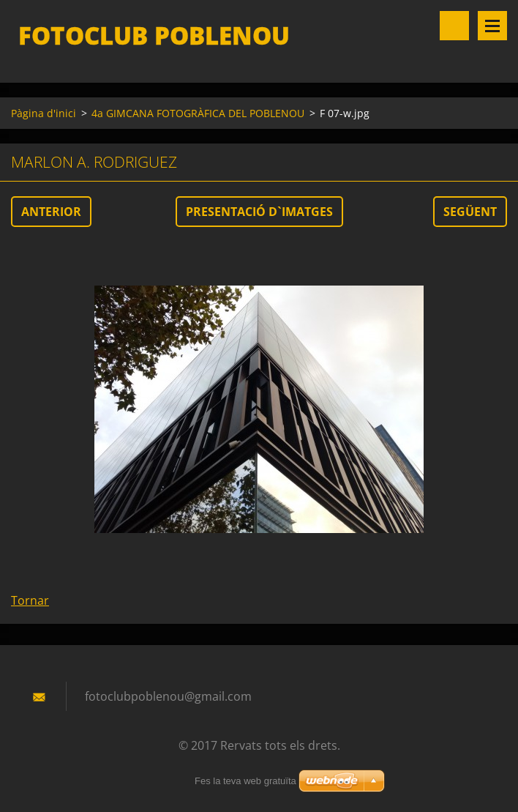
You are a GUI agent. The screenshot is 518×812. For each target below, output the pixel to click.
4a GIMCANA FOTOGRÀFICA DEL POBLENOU (198, 113)
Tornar (30, 600)
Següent (470, 212)
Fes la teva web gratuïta (245, 781)
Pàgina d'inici (44, 113)
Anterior (51, 212)
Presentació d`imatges (259, 212)
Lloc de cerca (454, 26)
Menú (492, 26)
